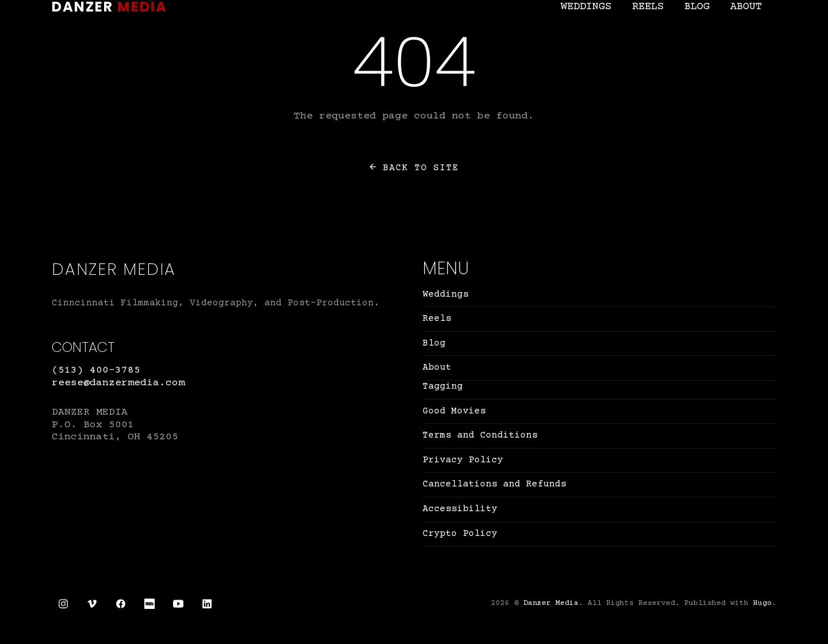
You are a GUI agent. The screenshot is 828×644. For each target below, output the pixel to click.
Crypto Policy (460, 534)
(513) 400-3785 (96, 370)
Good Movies (454, 411)
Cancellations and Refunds (494, 484)
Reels (648, 7)
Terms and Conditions (480, 435)
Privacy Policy (463, 460)
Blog (697, 7)
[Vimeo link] (92, 604)
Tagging (443, 386)
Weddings (586, 7)
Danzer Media (551, 603)
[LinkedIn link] (207, 604)
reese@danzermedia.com (118, 383)
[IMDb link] (149, 604)
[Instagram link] (63, 604)
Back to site (414, 168)
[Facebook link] (121, 604)
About (746, 7)
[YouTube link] (178, 604)
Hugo (762, 603)
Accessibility (460, 509)
